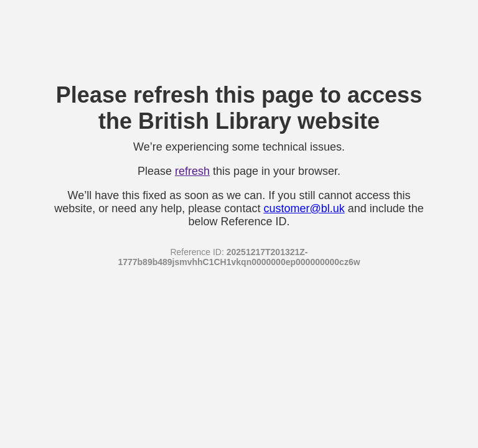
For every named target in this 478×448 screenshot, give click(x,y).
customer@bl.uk (304, 208)
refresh (192, 171)
